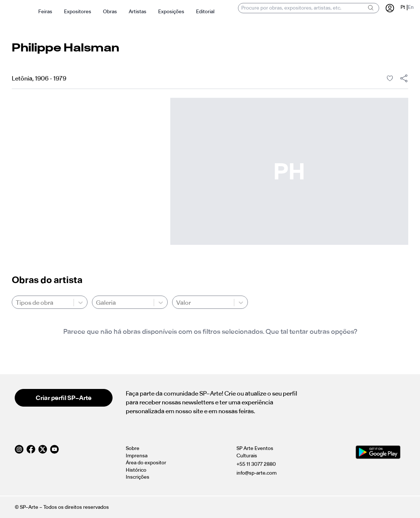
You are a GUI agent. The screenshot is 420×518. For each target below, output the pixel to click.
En (411, 7)
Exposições (171, 12)
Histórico (136, 470)
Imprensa (137, 456)
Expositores (78, 12)
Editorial (205, 12)
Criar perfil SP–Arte (64, 398)
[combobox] (16, 303)
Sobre (133, 448)
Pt (403, 7)
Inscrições (138, 477)
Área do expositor (146, 463)
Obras (110, 12)
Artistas (138, 12)
